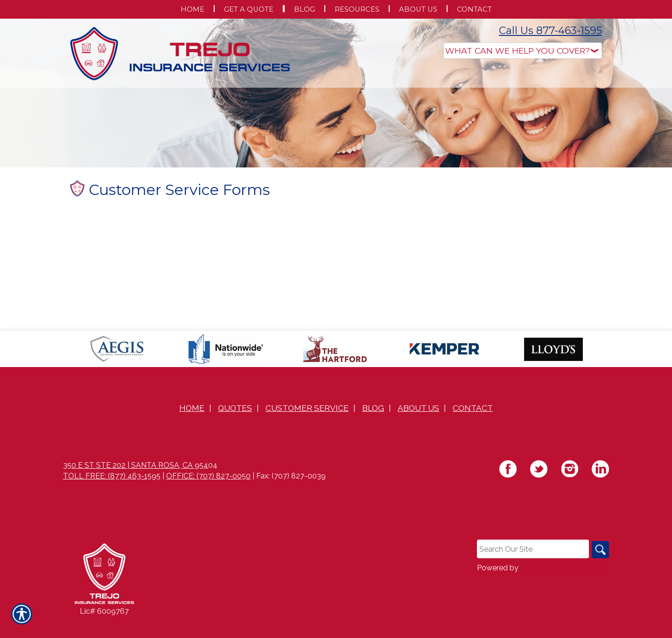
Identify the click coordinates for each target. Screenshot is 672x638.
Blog (373, 427)
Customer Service (307, 427)
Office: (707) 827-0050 (208, 495)
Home (192, 427)
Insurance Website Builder (565, 588)
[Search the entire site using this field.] (532, 569)
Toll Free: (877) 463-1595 (112, 495)
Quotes (235, 427)
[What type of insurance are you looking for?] (523, 51)
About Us (418, 427)
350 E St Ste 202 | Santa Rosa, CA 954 (136, 484)
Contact (473, 427)
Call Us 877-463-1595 (550, 31)
